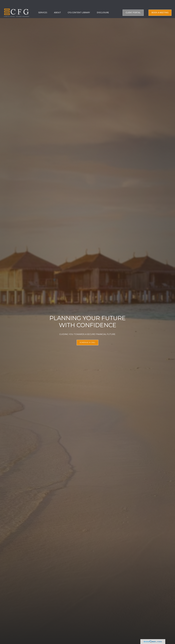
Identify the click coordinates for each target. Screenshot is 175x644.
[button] (43, 5)
